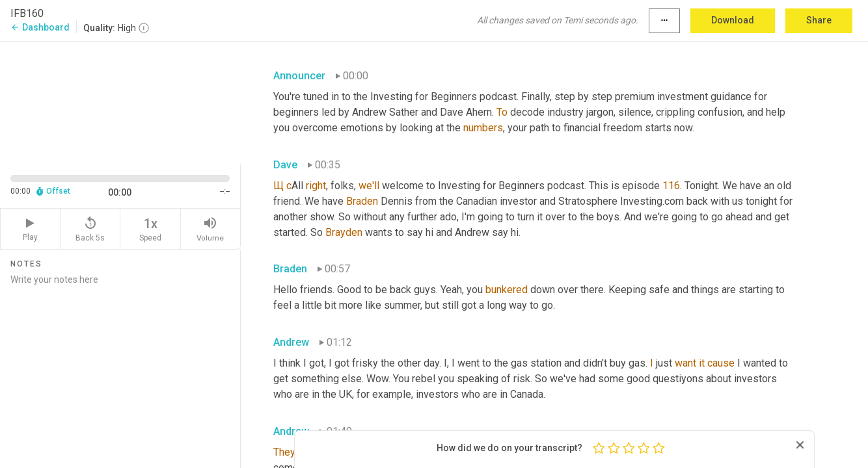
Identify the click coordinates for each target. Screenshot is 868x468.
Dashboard (40, 27)
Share (819, 20)
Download (733, 20)
